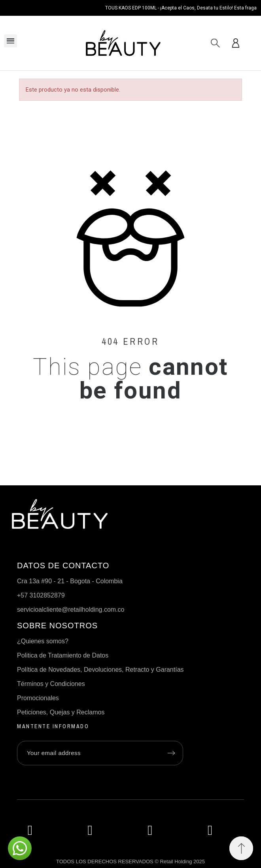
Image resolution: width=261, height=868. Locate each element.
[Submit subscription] (171, 753)
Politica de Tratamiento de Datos (63, 655)
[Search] (215, 43)
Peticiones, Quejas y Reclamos (61, 712)
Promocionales (38, 698)
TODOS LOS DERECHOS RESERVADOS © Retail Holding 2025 (130, 861)
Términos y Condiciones (51, 684)
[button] (241, 848)
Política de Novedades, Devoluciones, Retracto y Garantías (100, 670)
